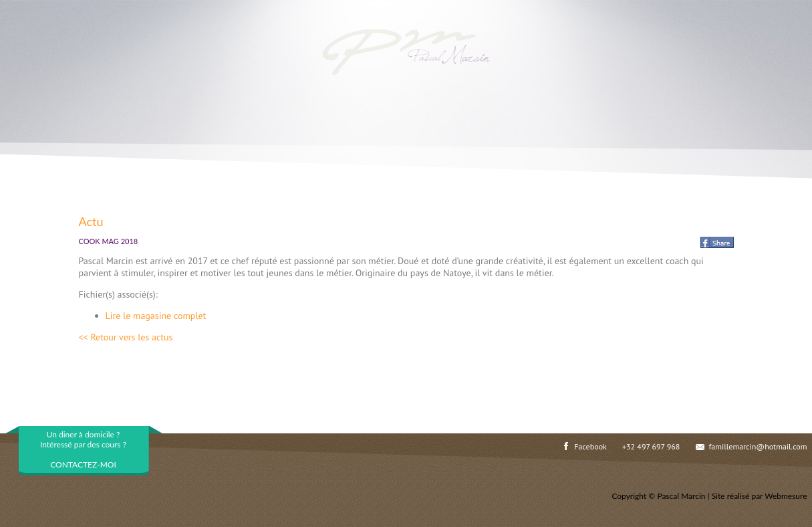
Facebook (590, 446)
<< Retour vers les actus (126, 337)
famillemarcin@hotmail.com (758, 446)
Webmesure (786, 496)
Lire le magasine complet (156, 316)
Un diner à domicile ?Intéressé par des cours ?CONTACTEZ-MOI (83, 449)
